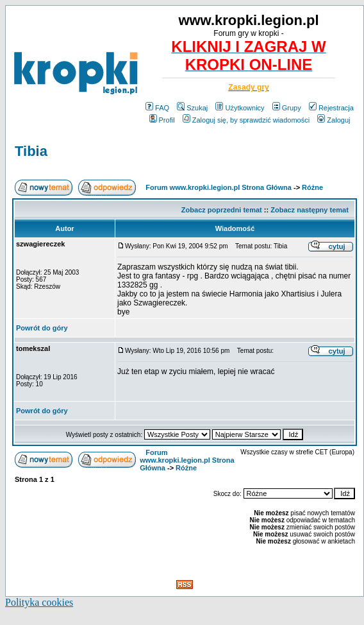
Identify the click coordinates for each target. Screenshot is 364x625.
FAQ (157, 108)
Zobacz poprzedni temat (222, 210)
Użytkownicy (240, 108)
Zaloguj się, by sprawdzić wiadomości (246, 120)
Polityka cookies (39, 602)
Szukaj (192, 108)
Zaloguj (334, 120)
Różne (312, 187)
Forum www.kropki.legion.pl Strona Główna (219, 187)
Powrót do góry (42, 328)
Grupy (287, 108)
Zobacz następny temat (310, 210)
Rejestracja (331, 108)
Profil (162, 120)
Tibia (31, 151)
